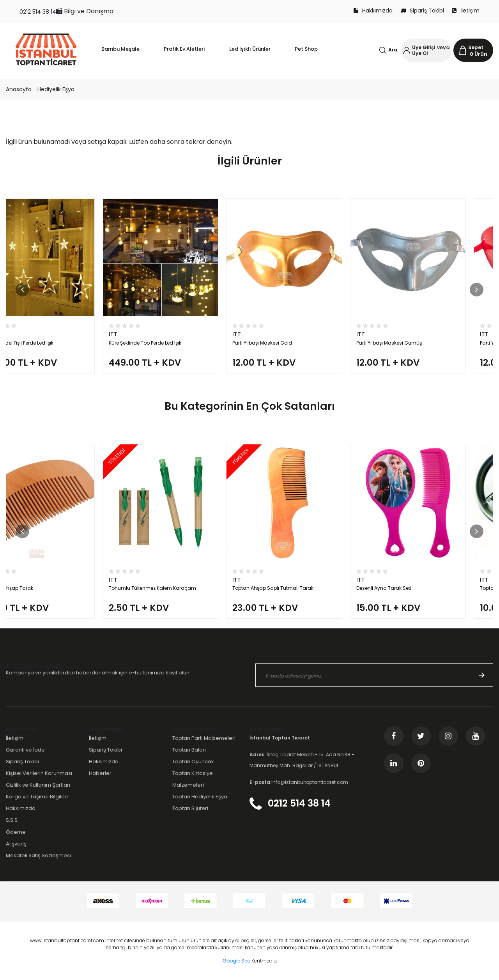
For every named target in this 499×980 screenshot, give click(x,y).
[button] (22, 289)
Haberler (100, 773)
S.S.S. (12, 820)
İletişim (466, 11)
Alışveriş (16, 844)
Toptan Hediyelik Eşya (200, 797)
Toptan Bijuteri (190, 808)
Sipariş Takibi (422, 11)
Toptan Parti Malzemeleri (204, 738)
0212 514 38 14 (38, 12)
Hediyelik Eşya (56, 89)
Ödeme (16, 832)
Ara (393, 50)
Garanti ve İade (25, 750)
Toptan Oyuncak (193, 762)
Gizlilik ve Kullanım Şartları (38, 785)
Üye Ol (420, 53)
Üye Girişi (424, 47)
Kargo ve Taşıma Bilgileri (37, 797)
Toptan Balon (189, 750)
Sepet (476, 47)
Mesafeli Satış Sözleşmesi (38, 855)
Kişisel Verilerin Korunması (39, 773)
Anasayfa (19, 89)
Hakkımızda (373, 11)
